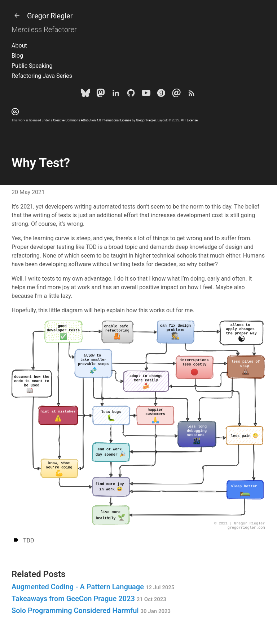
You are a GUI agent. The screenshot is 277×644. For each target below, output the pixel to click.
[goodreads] (161, 94)
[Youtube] (146, 94)
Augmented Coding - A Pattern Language (93, 587)
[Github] (131, 94)
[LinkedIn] (116, 94)
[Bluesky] (85, 94)
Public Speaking (32, 66)
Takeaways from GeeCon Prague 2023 (89, 599)
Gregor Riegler (42, 16)
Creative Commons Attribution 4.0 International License (92, 120)
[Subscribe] (192, 94)
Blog (17, 56)
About (19, 46)
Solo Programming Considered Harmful (91, 611)
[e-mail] (176, 94)
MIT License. (190, 120)
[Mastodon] (101, 94)
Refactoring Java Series (42, 76)
